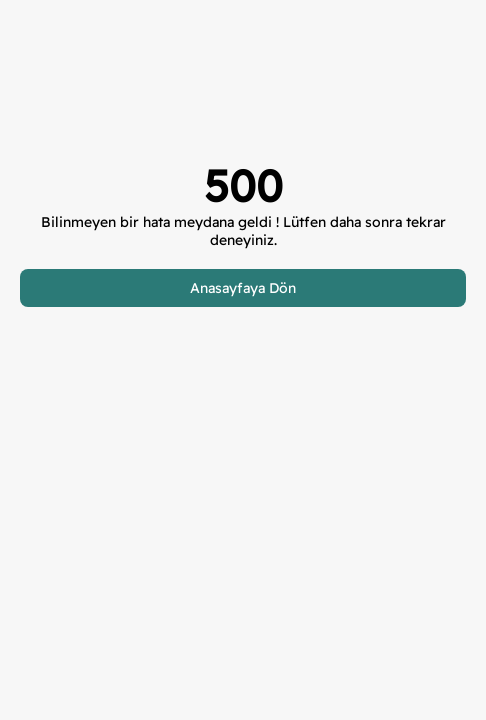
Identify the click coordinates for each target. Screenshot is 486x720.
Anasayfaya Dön (243, 288)
